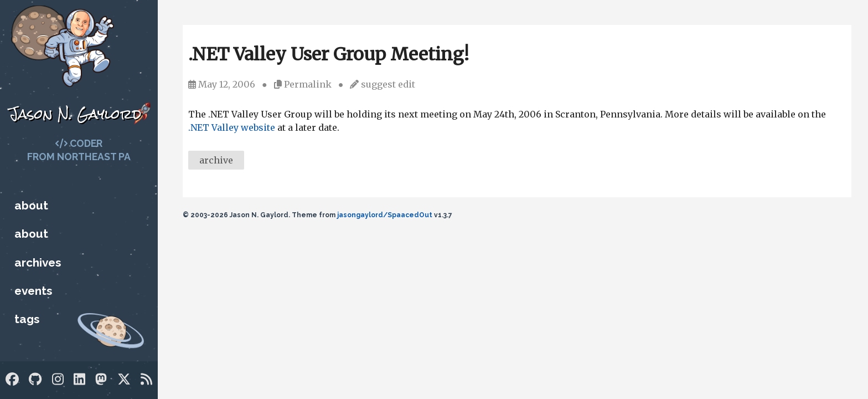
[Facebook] (12, 379)
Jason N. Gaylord (75, 114)
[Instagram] (58, 379)
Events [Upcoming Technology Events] (33, 291)
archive (216, 160)
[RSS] (146, 379)
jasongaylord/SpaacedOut (385, 215)
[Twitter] (124, 379)
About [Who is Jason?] (31, 205)
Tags (27, 319)
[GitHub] (35, 379)
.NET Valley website (232, 127)
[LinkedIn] (79, 379)
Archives (38, 262)
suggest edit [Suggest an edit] (388, 84)
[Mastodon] (101, 379)
